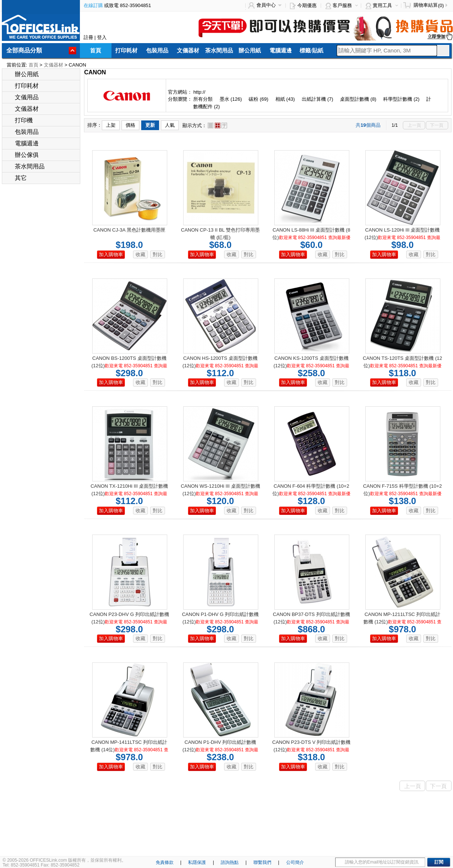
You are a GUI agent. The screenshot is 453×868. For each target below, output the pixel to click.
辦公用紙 (250, 51)
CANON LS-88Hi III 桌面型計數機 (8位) (311, 237)
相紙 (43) (285, 99)
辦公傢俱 (22, 155)
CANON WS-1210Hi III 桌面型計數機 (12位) (220, 493)
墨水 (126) (231, 99)
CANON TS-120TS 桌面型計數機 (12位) (402, 366)
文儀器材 (188, 51)
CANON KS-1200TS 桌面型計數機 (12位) (311, 366)
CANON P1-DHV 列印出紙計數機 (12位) (220, 750)
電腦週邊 (281, 51)
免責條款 (165, 862)
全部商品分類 (24, 50)
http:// (199, 92)
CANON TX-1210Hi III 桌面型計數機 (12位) (130, 493)
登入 (102, 37)
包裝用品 (157, 51)
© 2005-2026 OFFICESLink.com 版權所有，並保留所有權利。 (64, 860)
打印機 (19, 120)
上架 (111, 125)
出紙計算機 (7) (318, 99)
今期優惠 (307, 5)
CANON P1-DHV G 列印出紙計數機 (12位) (221, 622)
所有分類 (204, 99)
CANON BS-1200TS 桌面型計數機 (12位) (129, 366)
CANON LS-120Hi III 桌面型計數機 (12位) (402, 237)
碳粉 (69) (258, 99)
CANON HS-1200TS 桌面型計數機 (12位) (220, 366)
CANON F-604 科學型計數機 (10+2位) (311, 493)
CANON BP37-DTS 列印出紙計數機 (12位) (311, 622)
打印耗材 (126, 51)
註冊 (88, 37)
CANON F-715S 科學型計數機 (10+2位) (402, 493)
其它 (16, 178)
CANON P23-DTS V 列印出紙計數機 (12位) (312, 750)
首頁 (96, 51)
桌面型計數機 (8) (358, 99)
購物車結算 (426, 5)
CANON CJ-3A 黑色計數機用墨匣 (129, 230)
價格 (130, 125)
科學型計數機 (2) (401, 99)
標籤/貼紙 (311, 51)
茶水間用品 (219, 51)
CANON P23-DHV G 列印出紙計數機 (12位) (129, 622)
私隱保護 (197, 862)
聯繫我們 (262, 862)
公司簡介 (295, 862)
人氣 (170, 125)
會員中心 (266, 5)
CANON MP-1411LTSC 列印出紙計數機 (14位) (129, 750)
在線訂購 (93, 5)
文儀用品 (22, 97)
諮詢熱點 (230, 862)
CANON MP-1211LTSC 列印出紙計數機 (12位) (402, 622)
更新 (150, 125)
